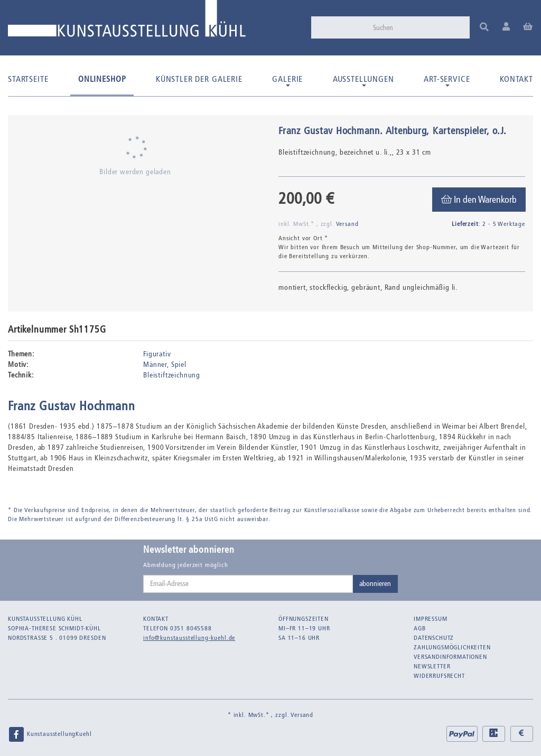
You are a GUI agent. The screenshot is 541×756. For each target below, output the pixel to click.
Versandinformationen (450, 657)
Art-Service (447, 80)
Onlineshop (102, 79)
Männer (155, 365)
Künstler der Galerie (199, 79)
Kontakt (516, 79)
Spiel (179, 365)
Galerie (287, 80)
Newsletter (432, 666)
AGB (420, 628)
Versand (347, 224)
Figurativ (157, 354)
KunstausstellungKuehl (50, 734)
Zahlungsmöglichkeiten (452, 647)
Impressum (431, 619)
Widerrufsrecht (439, 676)
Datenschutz (434, 638)
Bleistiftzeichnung (172, 375)
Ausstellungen (363, 80)
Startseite (28, 79)
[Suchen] (418, 27)
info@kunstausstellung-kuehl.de (189, 638)
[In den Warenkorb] (479, 200)
